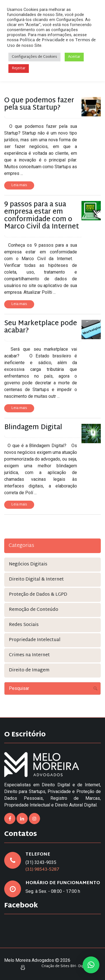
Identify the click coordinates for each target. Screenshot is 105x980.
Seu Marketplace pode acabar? (41, 327)
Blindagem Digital (33, 427)
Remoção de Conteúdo (34, 610)
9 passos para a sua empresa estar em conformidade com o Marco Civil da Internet (42, 216)
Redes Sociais (24, 625)
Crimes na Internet (29, 655)
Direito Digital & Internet (36, 580)
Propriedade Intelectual (35, 640)
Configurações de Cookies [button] (34, 57)
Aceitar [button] (74, 57)
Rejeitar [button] (19, 68)
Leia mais (19, 185)
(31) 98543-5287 (42, 870)
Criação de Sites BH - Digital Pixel (70, 966)
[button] (91, 965)
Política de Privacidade (42, 40)
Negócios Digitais (28, 564)
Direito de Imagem (29, 670)
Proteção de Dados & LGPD (38, 595)
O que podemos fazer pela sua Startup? (39, 104)
